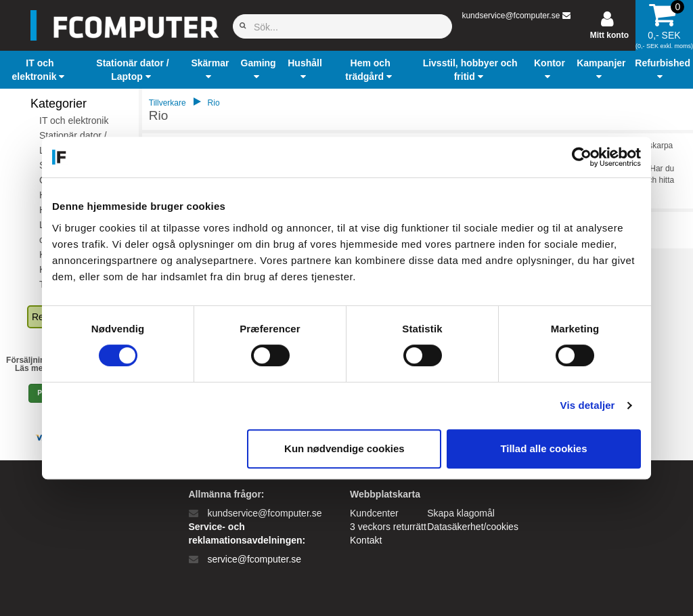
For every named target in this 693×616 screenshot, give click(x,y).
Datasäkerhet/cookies (473, 527)
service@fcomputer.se (254, 559)
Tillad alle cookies (543, 448)
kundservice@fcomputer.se (511, 16)
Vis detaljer (588, 405)
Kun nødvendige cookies (344, 448)
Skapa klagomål (461, 513)
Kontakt (366, 540)
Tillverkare (167, 103)
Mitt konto (609, 35)
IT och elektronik (74, 120)
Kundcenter (374, 513)
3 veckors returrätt (388, 527)
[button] (40, 70)
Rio (214, 103)
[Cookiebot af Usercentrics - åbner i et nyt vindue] (582, 157)
